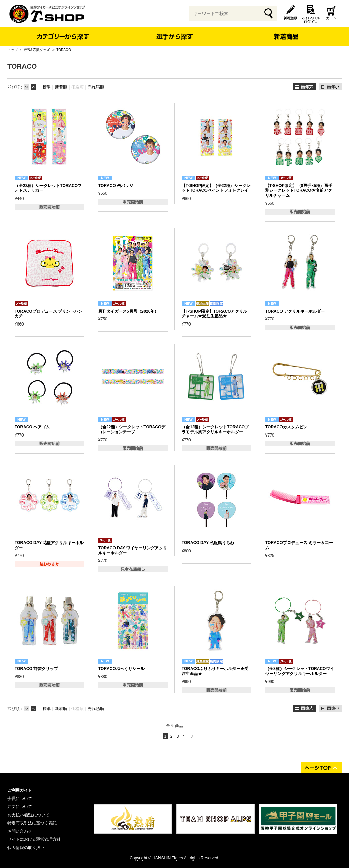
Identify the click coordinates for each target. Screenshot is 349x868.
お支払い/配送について (28, 815)
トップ (13, 50)
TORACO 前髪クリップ (36, 669)
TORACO (64, 50)
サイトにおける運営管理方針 (34, 839)
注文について (20, 807)
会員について (20, 799)
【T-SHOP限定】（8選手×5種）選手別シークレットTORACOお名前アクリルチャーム (299, 191)
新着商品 (286, 32)
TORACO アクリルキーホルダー (295, 311)
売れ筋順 (96, 87)
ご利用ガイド (20, 790)
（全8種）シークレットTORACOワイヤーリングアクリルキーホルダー (300, 671)
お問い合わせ (20, 831)
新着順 (61, 87)
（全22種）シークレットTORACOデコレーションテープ (132, 429)
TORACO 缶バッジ (116, 186)
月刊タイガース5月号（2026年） (128, 311)
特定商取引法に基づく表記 (32, 823)
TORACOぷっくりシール (121, 669)
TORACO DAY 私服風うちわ (208, 543)
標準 (47, 87)
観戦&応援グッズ (37, 50)
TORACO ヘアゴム (32, 427)
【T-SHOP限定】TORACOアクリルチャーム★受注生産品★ (214, 314)
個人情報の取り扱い (26, 848)
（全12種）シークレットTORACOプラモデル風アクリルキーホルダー (215, 429)
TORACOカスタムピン (286, 427)
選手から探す (175, 36)
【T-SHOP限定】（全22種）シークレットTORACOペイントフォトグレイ (216, 188)
